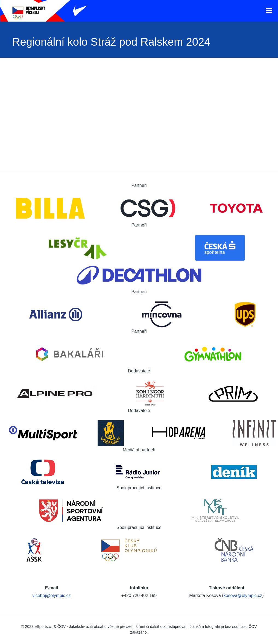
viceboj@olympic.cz (52, 593)
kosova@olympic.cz (243, 593)
